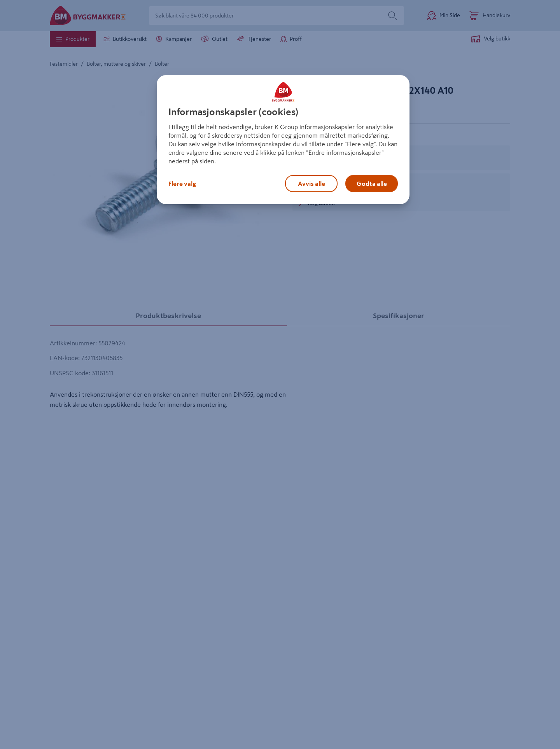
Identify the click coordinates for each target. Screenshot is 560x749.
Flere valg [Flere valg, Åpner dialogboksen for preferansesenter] (182, 184)
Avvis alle (311, 184)
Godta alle (372, 184)
